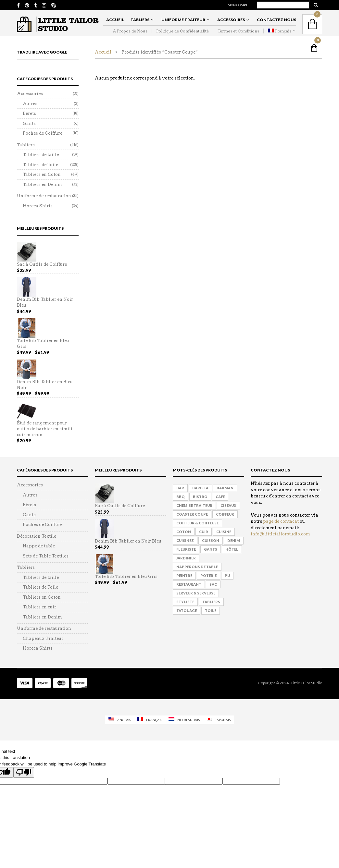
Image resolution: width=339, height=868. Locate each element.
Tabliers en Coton (42, 174)
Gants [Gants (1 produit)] (211, 549)
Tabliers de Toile (40, 165)
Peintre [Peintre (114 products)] (184, 575)
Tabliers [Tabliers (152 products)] (211, 602)
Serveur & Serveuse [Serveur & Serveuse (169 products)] (196, 593)
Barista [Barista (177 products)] (200, 488)
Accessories (30, 94)
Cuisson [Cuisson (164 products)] (211, 540)
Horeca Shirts (38, 206)
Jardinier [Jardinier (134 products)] (186, 558)
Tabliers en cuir (39, 607)
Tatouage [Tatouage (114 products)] (187, 611)
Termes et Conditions (238, 31)
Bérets (29, 113)
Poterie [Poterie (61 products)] (208, 575)
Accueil (115, 20)
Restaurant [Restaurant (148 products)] (189, 584)
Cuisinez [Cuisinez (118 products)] (185, 540)
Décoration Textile (37, 536)
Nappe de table (39, 546)
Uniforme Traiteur (183, 20)
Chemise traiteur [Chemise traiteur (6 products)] (194, 505)
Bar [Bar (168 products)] (180, 488)
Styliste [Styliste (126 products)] (185, 602)
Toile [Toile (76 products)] (211, 611)
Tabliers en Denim (42, 184)
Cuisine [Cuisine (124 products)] (224, 532)
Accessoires (231, 20)
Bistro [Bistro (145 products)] (200, 497)
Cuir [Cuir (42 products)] (204, 532)
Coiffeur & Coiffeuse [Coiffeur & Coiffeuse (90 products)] (197, 523)
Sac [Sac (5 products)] (213, 584)
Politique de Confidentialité (182, 31)
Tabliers (140, 20)
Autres (30, 104)
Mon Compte (239, 5)
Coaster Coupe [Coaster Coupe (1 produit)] (192, 514)
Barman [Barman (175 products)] (225, 488)
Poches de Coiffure (43, 133)
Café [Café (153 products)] (220, 497)
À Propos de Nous (130, 31)
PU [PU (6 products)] (227, 575)
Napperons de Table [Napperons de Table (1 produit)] (197, 567)
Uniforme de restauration (44, 196)
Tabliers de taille (41, 155)
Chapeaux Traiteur (43, 638)
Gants (29, 123)
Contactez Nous (276, 20)
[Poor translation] (24, 772)
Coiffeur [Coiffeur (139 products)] (225, 514)
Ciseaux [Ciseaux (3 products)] (228, 505)
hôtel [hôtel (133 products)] (232, 549)
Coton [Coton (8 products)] (184, 532)
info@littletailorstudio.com (280, 534)
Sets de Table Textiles (46, 556)
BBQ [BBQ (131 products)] (181, 497)
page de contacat (281, 521)
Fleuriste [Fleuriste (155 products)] (186, 549)
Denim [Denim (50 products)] (234, 540)
